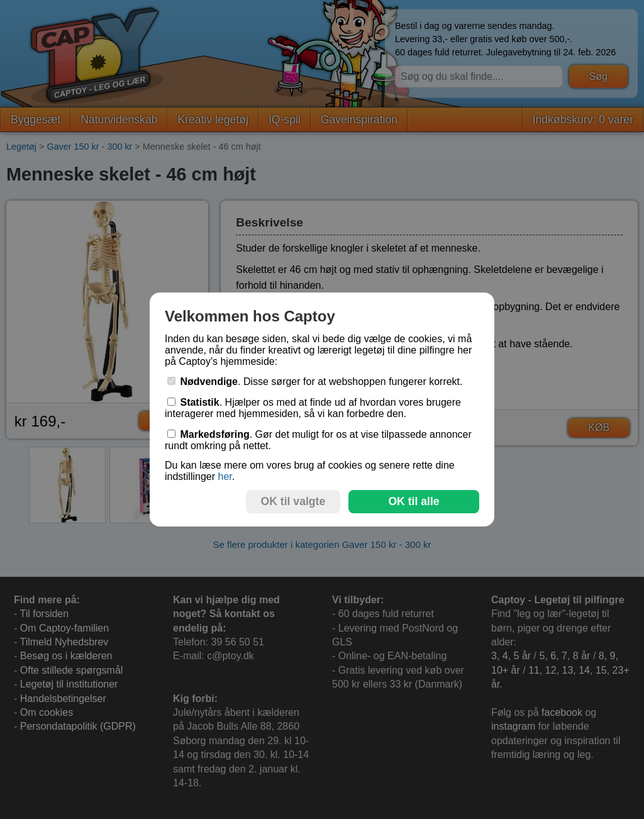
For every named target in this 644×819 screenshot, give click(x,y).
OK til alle (414, 501)
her (225, 476)
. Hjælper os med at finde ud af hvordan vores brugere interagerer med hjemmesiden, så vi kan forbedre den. (313, 408)
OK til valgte (293, 501)
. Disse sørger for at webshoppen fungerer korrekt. (315, 382)
